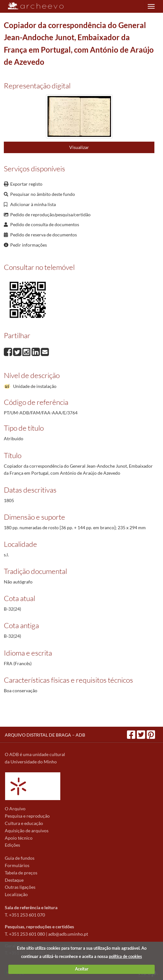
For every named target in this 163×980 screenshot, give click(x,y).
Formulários (17, 865)
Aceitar (82, 969)
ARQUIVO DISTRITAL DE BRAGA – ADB (45, 735)
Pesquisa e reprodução (27, 816)
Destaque (14, 880)
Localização (16, 894)
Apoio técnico (19, 838)
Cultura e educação (24, 823)
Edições (12, 845)
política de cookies (125, 956)
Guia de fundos (20, 858)
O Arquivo (15, 809)
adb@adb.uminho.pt (68, 934)
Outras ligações (20, 887)
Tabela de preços (21, 873)
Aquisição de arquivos (27, 831)
